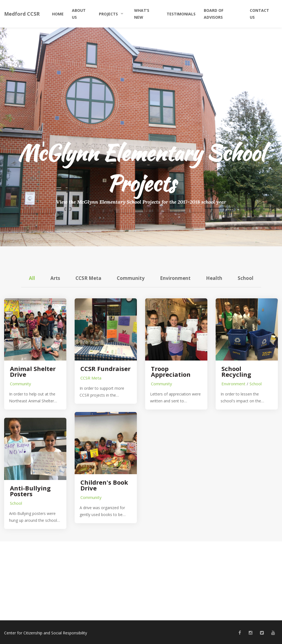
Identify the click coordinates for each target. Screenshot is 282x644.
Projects (108, 14)
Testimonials (181, 14)
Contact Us (259, 14)
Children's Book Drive (104, 485)
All (32, 278)
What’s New (142, 14)
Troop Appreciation (171, 372)
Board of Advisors (214, 14)
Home (58, 14)
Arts (55, 278)
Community (131, 278)
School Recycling (236, 372)
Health (214, 278)
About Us (79, 14)
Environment (175, 278)
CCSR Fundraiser (105, 369)
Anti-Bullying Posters (30, 491)
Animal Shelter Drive (33, 372)
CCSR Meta (88, 278)
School (246, 278)
